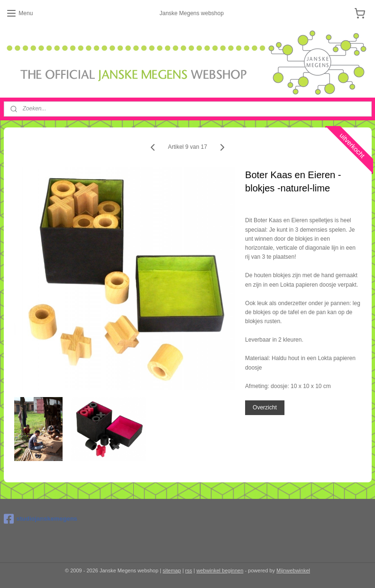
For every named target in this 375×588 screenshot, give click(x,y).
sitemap (172, 570)
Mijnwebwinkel (293, 570)
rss (189, 570)
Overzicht (265, 407)
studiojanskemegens (41, 519)
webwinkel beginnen (220, 570)
